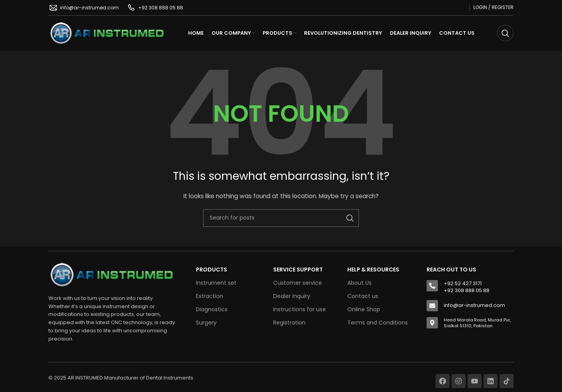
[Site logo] (107, 33)
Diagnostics (212, 309)
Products (212, 270)
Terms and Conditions (378, 323)
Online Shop (364, 309)
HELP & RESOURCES (373, 270)
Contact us (363, 296)
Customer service (298, 283)
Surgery (206, 323)
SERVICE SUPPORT (298, 270)
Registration (289, 323)
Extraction (210, 296)
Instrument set (216, 283)
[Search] (505, 33)
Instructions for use (300, 309)
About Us (359, 283)
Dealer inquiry (292, 296)
